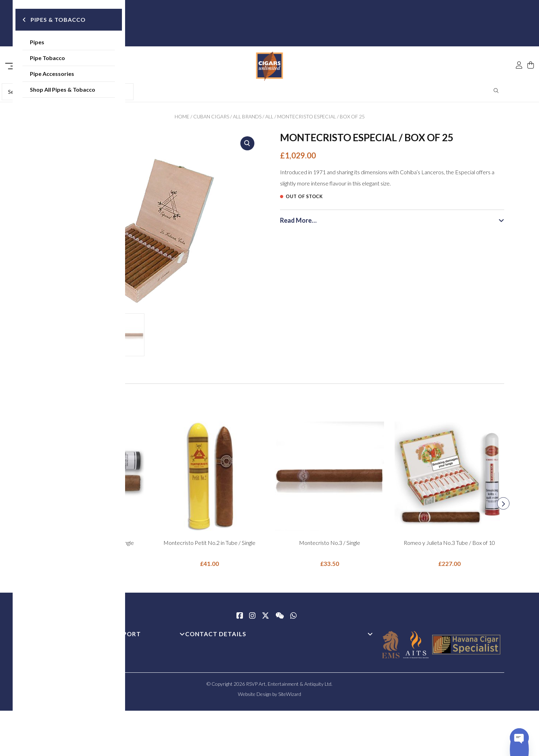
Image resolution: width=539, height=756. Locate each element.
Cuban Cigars (211, 119)
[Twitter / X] (265, 619)
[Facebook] (240, 619)
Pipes (61, 44)
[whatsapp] (293, 619)
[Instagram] (252, 619)
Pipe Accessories (76, 75)
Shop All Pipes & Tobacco (86, 91)
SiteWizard (290, 696)
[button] (247, 146)
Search (496, 93)
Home (182, 119)
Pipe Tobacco (71, 60)
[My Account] (519, 50)
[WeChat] (280, 619)
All (269, 119)
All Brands (247, 119)
